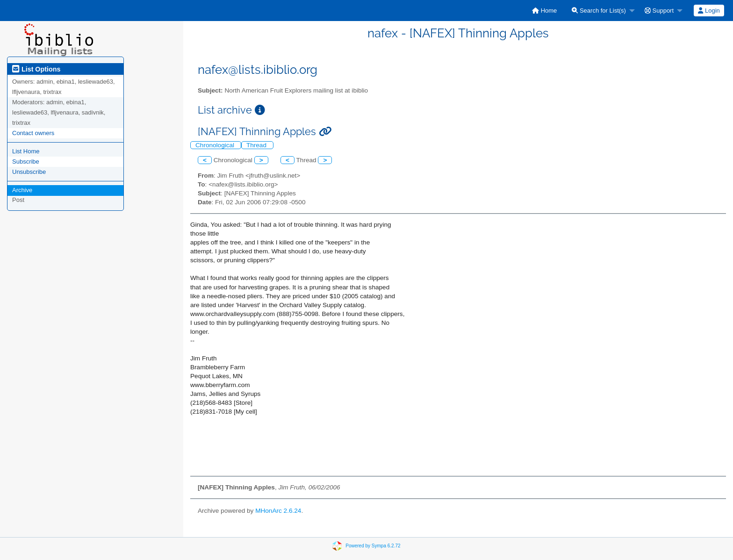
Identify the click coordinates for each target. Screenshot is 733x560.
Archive (22, 190)
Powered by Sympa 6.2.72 (373, 546)
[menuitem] (544, 11)
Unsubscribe (29, 172)
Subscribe (26, 162)
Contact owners (33, 133)
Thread (257, 145)
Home (544, 11)
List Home (26, 151)
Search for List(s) (599, 11)
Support (659, 11)
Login (709, 11)
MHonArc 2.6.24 (278, 511)
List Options (36, 69)
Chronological (216, 145)
